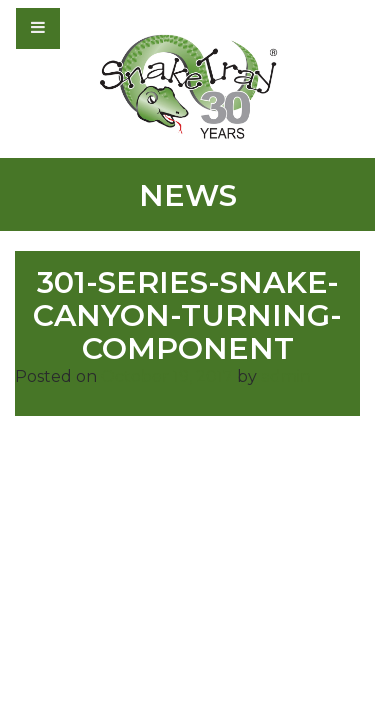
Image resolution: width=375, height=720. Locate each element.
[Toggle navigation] (92, 28)
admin (286, 376)
